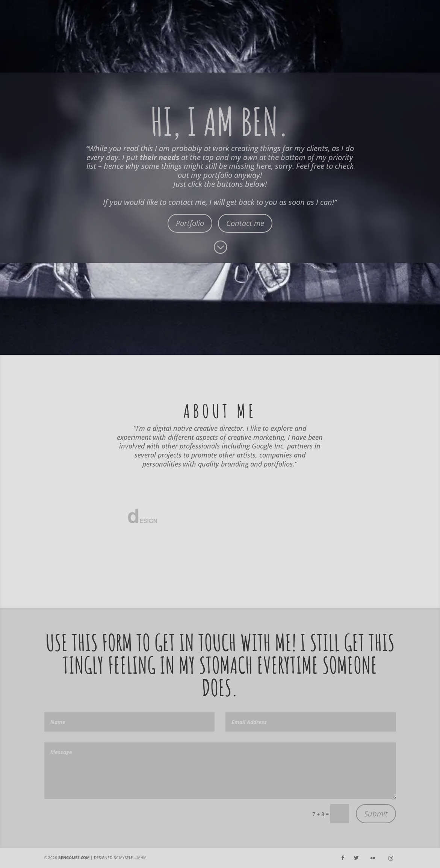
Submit (376, 814)
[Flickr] (373, 858)
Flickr (411, 41)
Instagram (356, 41)
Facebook (294, 41)
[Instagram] (391, 858)
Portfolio (190, 223)
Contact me (245, 223)
